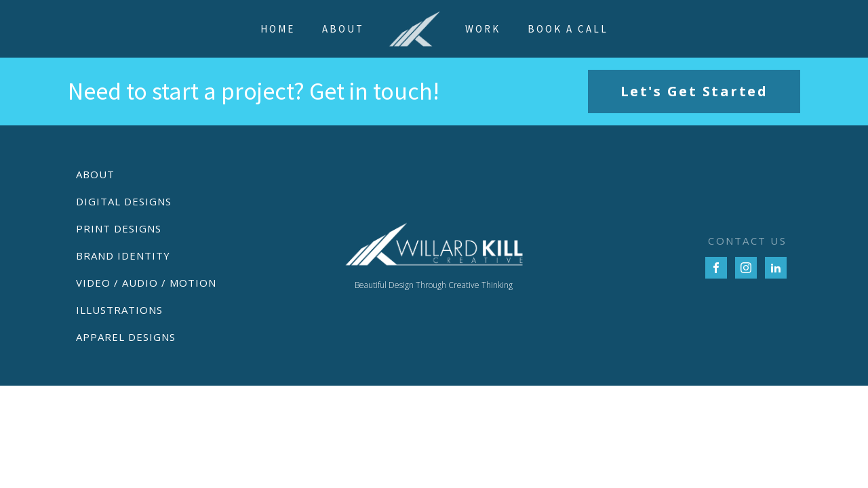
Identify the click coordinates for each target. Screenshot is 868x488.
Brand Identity (123, 256)
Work (483, 29)
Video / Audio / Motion (146, 283)
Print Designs (119, 228)
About (343, 29)
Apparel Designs (126, 337)
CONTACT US (747, 241)
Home (278, 29)
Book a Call (568, 29)
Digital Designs (124, 201)
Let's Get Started (694, 91)
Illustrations (119, 310)
